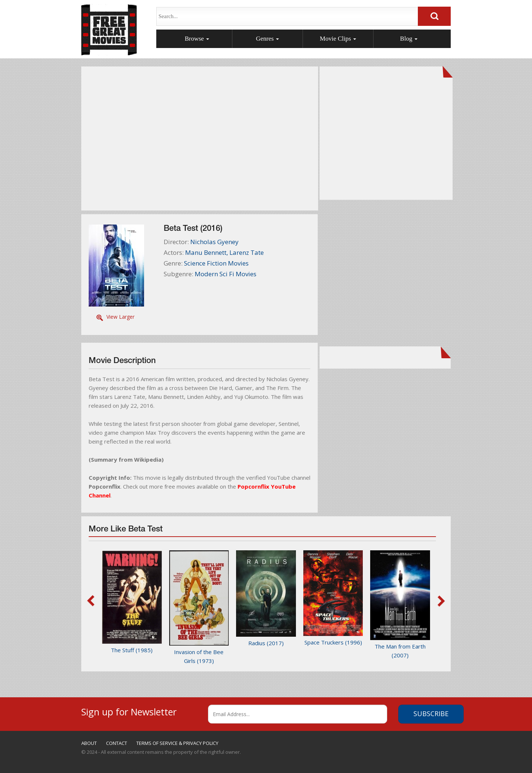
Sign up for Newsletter (129, 711)
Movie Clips (338, 39)
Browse (197, 39)
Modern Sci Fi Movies (226, 274)
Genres (267, 39)
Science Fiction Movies (216, 263)
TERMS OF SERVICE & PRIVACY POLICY (177, 743)
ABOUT (89, 743)
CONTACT (117, 743)
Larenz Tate (247, 252)
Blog (409, 39)
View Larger (120, 317)
